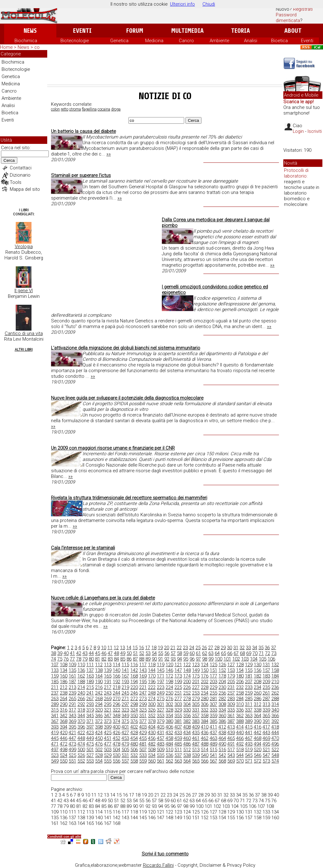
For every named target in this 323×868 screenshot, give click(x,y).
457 (161, 738)
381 (178, 721)
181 (249, 676)
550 (64, 761)
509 (161, 750)
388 (240, 721)
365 (266, 716)
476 (99, 744)
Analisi (251, 41)
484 (169, 744)
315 (55, 710)
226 (187, 687)
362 (240, 716)
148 (187, 670)
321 (108, 710)
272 (134, 699)
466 (240, 738)
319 (90, 710)
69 (249, 653)
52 (142, 653)
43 (85, 653)
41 (72, 653)
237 (55, 693)
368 (64, 721)
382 (187, 721)
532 (134, 755)
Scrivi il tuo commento (165, 854)
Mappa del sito (25, 189)
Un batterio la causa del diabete (83, 131)
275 (161, 699)
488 (205, 744)
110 (81, 665)
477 (108, 744)
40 (66, 653)
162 (81, 676)
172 (169, 676)
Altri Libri (24, 350)
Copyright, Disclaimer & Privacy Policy (216, 865)
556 (116, 761)
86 (129, 659)
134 (64, 670)
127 (231, 665)
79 (85, 659)
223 (161, 687)
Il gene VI (24, 291)
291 (72, 704)
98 (205, 659)
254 (205, 693)
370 (81, 721)
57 (173, 653)
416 (258, 727)
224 (169, 687)
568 (222, 761)
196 (152, 682)
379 (161, 721)
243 (108, 693)
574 (275, 761)
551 (72, 761)
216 (99, 687)
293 (90, 704)
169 (143, 676)
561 (161, 761)
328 (169, 710)
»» (109, 154)
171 (161, 676)
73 (274, 653)
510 (169, 750)
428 (134, 733)
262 (275, 693)
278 (187, 699)
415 (249, 727)
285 (249, 699)
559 (143, 761)
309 (231, 704)
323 (125, 710)
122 (187, 665)
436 (205, 733)
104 (254, 659)
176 (205, 676)
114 (116, 665)
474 (81, 744)
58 (179, 653)
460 (187, 738)
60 (192, 653)
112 (99, 665)
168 (134, 676)
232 (240, 687)
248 (152, 693)
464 (222, 738)
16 (141, 648)
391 (266, 721)
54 (154, 653)
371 (90, 721)
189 (90, 682)
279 (196, 699)
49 (123, 653)
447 (72, 738)
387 (231, 721)
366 (275, 716)
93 (173, 659)
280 (205, 699)
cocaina (104, 109)
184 (275, 676)
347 (108, 716)
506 (134, 750)
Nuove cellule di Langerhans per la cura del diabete (103, 598)
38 (54, 653)
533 (143, 755)
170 (152, 676)
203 (213, 682)
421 (72, 733)
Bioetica (279, 41)
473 (72, 744)
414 (240, 727)
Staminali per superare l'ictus (81, 175)
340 (275, 710)
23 (185, 648)
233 (249, 687)
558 (134, 761)
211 (55, 687)
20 (167, 648)
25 (198, 648)
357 (196, 716)
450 (99, 738)
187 (72, 682)
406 (169, 727)
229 (213, 687)
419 (55, 733)
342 (64, 716)
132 (275, 665)
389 (249, 721)
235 (266, 687)
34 (255, 648)
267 (90, 699)
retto (65, 109)
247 (143, 693)
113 (108, 665)
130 (258, 665)
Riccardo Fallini (158, 865)
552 (81, 761)
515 (213, 750)
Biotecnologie (75, 41)
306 (205, 704)
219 (125, 687)
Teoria (241, 31)
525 (72, 755)
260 (258, 693)
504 (116, 750)
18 (154, 648)
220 (134, 687)
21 (173, 648)
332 (205, 710)
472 (64, 744)
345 (90, 716)
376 (134, 721)
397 (90, 727)
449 (90, 738)
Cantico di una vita (24, 333)
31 (236, 648)
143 (143, 670)
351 (143, 716)
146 (169, 670)
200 (187, 682)
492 (240, 744)
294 (99, 704)
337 (249, 710)
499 (72, 750)
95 (186, 659)
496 (275, 744)
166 (116, 676)
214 (81, 687)
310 (240, 704)
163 (90, 676)
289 (55, 704)
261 (266, 693)
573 (266, 761)
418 (275, 727)
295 (108, 704)
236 (275, 687)
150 (205, 670)
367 (55, 721)
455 (143, 738)
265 (72, 699)
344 (81, 716)
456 (152, 738)
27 (211, 648)
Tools (16, 182)
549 (55, 761)
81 (98, 659)
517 (231, 750)
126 (222, 665)
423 (90, 733)
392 (275, 721)
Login (298, 131)
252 (187, 693)
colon (55, 109)
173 (178, 676)
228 (205, 687)
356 (187, 716)
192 (116, 682)
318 (81, 710)
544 (240, 755)
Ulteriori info (182, 4)
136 (81, 670)
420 (64, 733)
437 (213, 733)
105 (263, 659)
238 (64, 693)
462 (205, 738)
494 (258, 744)
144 (152, 670)
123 (196, 665)
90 (154, 659)
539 (196, 755)
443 (266, 733)
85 (123, 659)
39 (60, 653)
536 (169, 755)
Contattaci (21, 168)
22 (179, 648)
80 (91, 659)
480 (134, 744)
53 (148, 653)
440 (240, 733)
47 (110, 653)
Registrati (303, 9)
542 (222, 755)
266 (81, 699)
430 (152, 733)
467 (249, 738)
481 (143, 744)
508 (152, 750)
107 (55, 665)
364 (258, 716)
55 (161, 653)
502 (99, 750)
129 (249, 665)
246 (134, 693)
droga (116, 109)
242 (99, 693)
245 (125, 693)
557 (125, 761)
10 (104, 648)
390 (258, 721)
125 (213, 665)
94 (179, 659)
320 (99, 710)
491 (231, 744)
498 (64, 750)
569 (231, 761)
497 (55, 750)
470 (275, 738)
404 (152, 727)
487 (196, 744)
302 (169, 704)
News (30, 31)
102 (236, 659)
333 (213, 710)
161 (72, 676)
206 (240, 682)
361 (231, 716)
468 (258, 738)
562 (169, 761)
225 (178, 687)
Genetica (119, 41)
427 (125, 733)
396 (81, 727)
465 (231, 738)
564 (187, 761)
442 (258, 733)
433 (178, 733)
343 (72, 716)
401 (125, 727)
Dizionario (20, 175)
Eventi (82, 31)
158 (275, 670)
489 (213, 744)
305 (196, 704)
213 (72, 687)
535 (161, 755)
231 (231, 687)
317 (72, 710)
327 (161, 710)
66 (230, 653)
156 (258, 670)
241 (90, 693)
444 (275, 733)
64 (217, 653)
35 (261, 648)
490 (222, 744)
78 (79, 659)
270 (116, 699)
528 (99, 755)
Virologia (24, 247)
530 (116, 755)
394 (64, 727)
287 (266, 699)
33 (248, 648)
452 (116, 738)
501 (90, 750)
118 (152, 665)
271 (125, 699)
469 (266, 738)
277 (178, 699)
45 (98, 653)
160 (64, 676)
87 (135, 659)
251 (178, 693)
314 (275, 704)
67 (236, 653)
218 (116, 687)
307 (213, 704)
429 (143, 733)
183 (266, 676)
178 (222, 676)
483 (161, 744)
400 (116, 727)
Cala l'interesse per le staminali (83, 548)
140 (116, 670)
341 (55, 716)
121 (178, 665)
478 (116, 744)
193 (125, 682)
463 (213, 738)
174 (187, 676)
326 (152, 710)
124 (205, 665)
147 (178, 670)
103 (245, 659)
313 (266, 704)
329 (178, 710)
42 (79, 653)
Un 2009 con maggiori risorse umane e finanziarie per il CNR (113, 448)
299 (143, 704)
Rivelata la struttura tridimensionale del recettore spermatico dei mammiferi (129, 498)
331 (196, 710)
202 (205, 682)
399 (108, 727)
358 (205, 716)
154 (240, 670)
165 (108, 676)
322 (116, 710)
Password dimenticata (288, 18)
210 (275, 682)
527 (90, 755)
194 (134, 682)
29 (223, 648)
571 (249, 761)
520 (258, 750)
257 (231, 693)
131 (266, 665)
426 (116, 733)
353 (161, 716)
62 (205, 653)
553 (90, 761)
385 (213, 721)
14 (129, 648)
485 (178, 744)
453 (125, 738)
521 (266, 750)
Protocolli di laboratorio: (296, 173)
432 (169, 733)
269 (108, 699)
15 (135, 648)
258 (240, 693)
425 (108, 733)
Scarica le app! (298, 102)
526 (81, 755)
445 (55, 738)
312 (258, 704)
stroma (75, 109)
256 (222, 693)
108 (64, 665)
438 (222, 733)
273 (143, 699)
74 (54, 659)
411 (213, 727)
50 (129, 653)
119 (161, 665)
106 (271, 659)
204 (222, 682)
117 (143, 665)
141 (125, 670)
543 (231, 755)
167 (125, 676)
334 (222, 710)
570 (240, 761)
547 (266, 755)
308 (222, 704)
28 (217, 648)
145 (161, 670)
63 (211, 653)
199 (178, 682)
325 (143, 710)
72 (268, 653)
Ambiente (219, 41)
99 (211, 659)
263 (55, 699)
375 (125, 721)
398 (99, 727)
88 (142, 659)
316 (64, 710)
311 (249, 704)
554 (99, 761)
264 (64, 699)
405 (161, 727)
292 (81, 704)
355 (178, 716)
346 (99, 716)
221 (143, 687)
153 (231, 670)
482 (152, 744)
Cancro (186, 41)
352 (152, 716)
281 (213, 699)
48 (116, 653)
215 (90, 687)
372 (99, 721)
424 (99, 733)
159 (55, 676)
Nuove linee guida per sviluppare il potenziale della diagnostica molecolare (127, 398)
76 (66, 659)
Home (6, 47)
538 (187, 755)
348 (116, 716)
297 (125, 704)
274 (152, 699)
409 (196, 727)
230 (222, 687)
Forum (135, 31)
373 (108, 721)
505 (125, 750)
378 (152, 721)
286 (258, 699)
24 (192, 648)
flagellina (89, 109)
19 (160, 648)
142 (134, 670)
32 (242, 648)
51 (135, 653)
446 (64, 738)
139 (108, 670)
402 (134, 727)
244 (116, 693)
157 (266, 670)
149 (196, 670)
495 (266, 744)
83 (110, 659)
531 (125, 755)
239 (72, 693)
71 (261, 653)
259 (249, 693)
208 (258, 682)
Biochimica (26, 41)
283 (231, 699)
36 (267, 648)
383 (196, 721)
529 (108, 755)
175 (196, 676)
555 (108, 761)
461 (196, 738)
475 (90, 744)
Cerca (9, 160)
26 (204, 648)
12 (116, 648)
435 (196, 733)
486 (187, 744)
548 (275, 755)
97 (198, 659)
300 (152, 704)
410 (205, 727)
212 (64, 687)
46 (104, 653)
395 (72, 727)
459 (178, 738)
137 (90, 670)
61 (198, 653)
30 (229, 648)
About (293, 31)
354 (169, 716)
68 (242, 653)
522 (275, 750)
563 (178, 761)
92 (167, 659)
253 (196, 693)
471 (55, 744)
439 (231, 733)
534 (152, 755)
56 (167, 653)
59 (186, 653)
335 (231, 710)
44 (91, 653)
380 (169, 721)
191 (108, 682)
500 (81, 750)
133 (55, 670)
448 (81, 738)
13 (122, 648)
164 (99, 676)
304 (187, 704)
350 (134, 716)
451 (108, 738)
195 (143, 682)
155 (249, 670)
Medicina (154, 41)
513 (196, 750)
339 (266, 710)
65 (224, 653)
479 (125, 744)
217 (108, 687)
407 (178, 727)
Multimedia (187, 31)
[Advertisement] (165, 67)
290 (64, 704)
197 (161, 682)
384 (205, 721)
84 (116, 659)
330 (187, 710)
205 (231, 682)
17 (148, 648)
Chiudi (209, 4)
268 (99, 699)
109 (72, 665)
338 (258, 710)
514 (205, 750)
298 (134, 704)
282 (222, 699)
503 (108, 750)
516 (222, 750)
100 (218, 659)
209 (266, 682)
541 (213, 755)
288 (275, 699)
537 (178, 755)
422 (81, 733)
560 (152, 761)
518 (240, 750)
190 (99, 682)
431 (161, 733)
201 (196, 682)
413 (231, 727)
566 (205, 761)
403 (143, 727)
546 (258, 755)
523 (55, 755)
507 (143, 750)
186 (64, 682)
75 (60, 659)
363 (249, 716)
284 (240, 699)
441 (249, 733)
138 (99, 670)
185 (55, 682)
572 (258, 761)
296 (116, 704)
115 (125, 665)
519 (249, 750)
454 (134, 738)
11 (110, 648)
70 (255, 653)
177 (213, 676)
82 (104, 659)
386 (222, 721)
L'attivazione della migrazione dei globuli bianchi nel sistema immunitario (126, 348)
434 (187, 733)
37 (274, 648)
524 (64, 755)
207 (249, 682)
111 (90, 665)
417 (266, 727)
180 (240, 676)
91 (161, 659)
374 (116, 721)
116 (134, 665)
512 (187, 750)
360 (222, 716)
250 (169, 693)
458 (169, 738)
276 (169, 699)
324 (134, 710)
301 (161, 704)
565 (196, 761)
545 (249, 755)
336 (240, 710)
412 (222, 727)
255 (213, 693)
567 (213, 761)
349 (125, 716)
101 (227, 659)
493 (249, 744)
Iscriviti (315, 131)
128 (240, 665)
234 (258, 687)
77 (72, 659)
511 (178, 750)
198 (169, 682)
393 (55, 727)
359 (213, 716)
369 (72, 721)
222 (152, 687)
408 (187, 727)
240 (81, 693)
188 (81, 682)
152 (222, 670)
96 (192, 659)
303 (178, 704)
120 (169, 665)
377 (143, 721)
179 (231, 676)
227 (196, 687)
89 (148, 659)
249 (161, 693)
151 (213, 670)
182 (258, 676)
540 (205, 755)
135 (72, 670)
